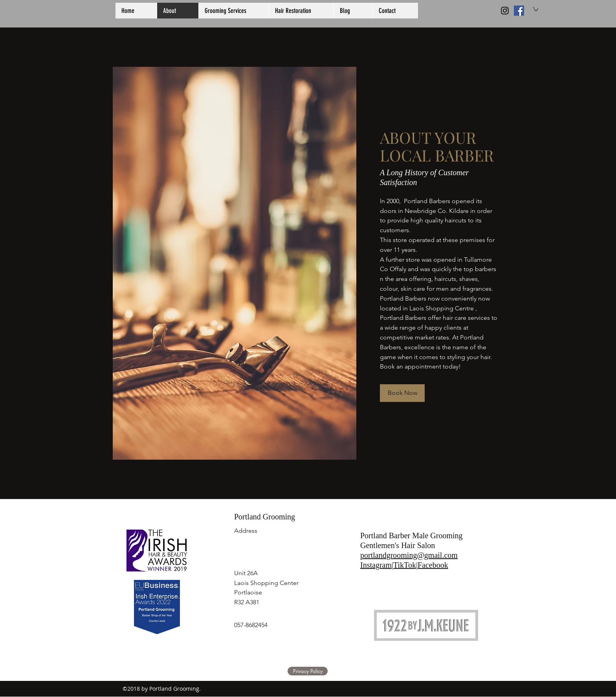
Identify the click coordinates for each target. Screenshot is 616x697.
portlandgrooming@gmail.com (409, 555)
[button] (535, 9)
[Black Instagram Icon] (505, 11)
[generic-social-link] (519, 11)
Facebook (433, 565)
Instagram (376, 565)
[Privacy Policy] (308, 671)
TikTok (405, 565)
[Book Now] (402, 393)
